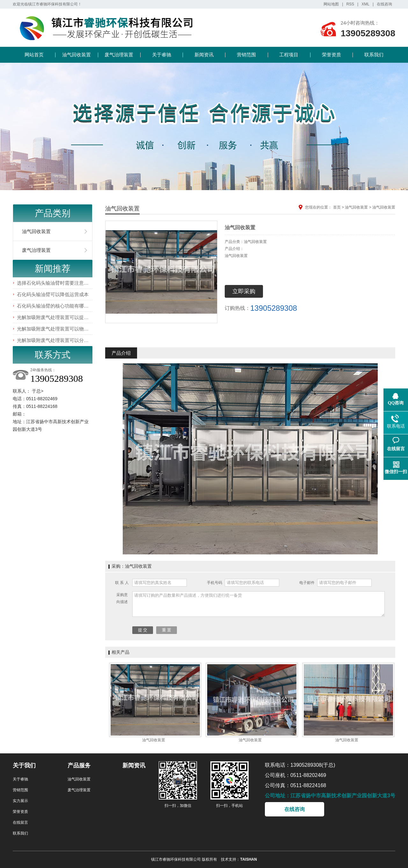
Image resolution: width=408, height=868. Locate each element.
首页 (337, 207)
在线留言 (20, 822)
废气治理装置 (119, 55)
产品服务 (79, 765)
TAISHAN (248, 859)
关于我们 (24, 765)
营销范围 (246, 55)
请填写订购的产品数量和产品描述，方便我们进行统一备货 (259, 604)
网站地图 (331, 4)
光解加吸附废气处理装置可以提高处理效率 (62, 317)
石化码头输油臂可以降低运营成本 (53, 294)
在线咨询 (384, 4)
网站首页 (34, 55)
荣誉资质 (331, 55)
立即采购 (244, 291)
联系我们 (374, 55)
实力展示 (20, 801)
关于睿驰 (162, 55)
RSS (350, 4)
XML (365, 4)
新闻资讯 (204, 55)
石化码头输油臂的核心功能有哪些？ (55, 306)
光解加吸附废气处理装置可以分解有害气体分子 (67, 340)
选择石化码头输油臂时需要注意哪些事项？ (62, 283)
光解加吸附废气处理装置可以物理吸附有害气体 (67, 329)
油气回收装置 (76, 55)
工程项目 (289, 55)
